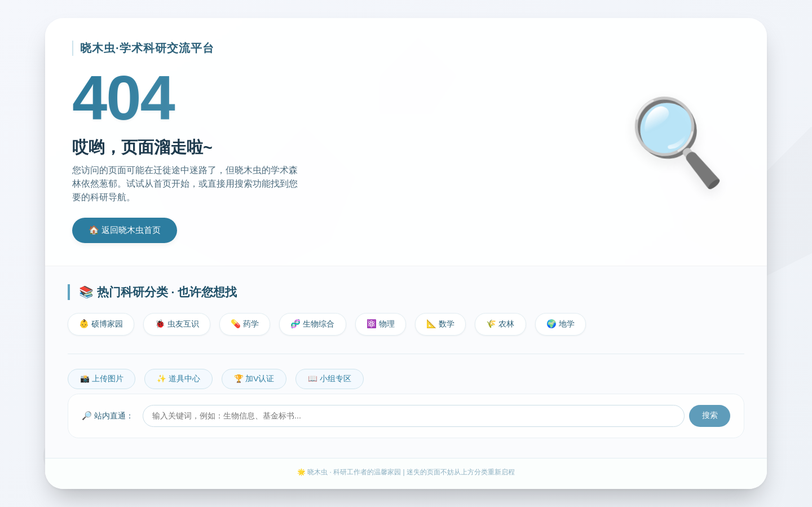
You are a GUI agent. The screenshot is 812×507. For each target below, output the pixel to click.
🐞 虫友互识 (177, 324)
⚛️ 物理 (381, 324)
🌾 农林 (500, 324)
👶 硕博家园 (101, 324)
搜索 (710, 415)
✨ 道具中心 (178, 379)
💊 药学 (245, 324)
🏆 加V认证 (254, 379)
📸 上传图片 (102, 379)
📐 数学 (440, 324)
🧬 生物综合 (312, 324)
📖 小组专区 (330, 379)
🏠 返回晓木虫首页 (125, 230)
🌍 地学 (561, 324)
